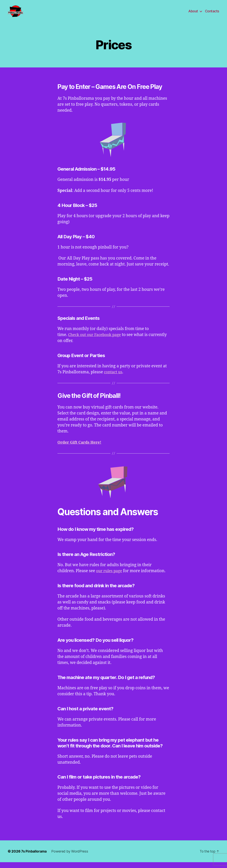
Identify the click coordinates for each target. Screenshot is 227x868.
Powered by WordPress (71, 857)
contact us (114, 378)
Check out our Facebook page (96, 341)
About (193, 14)
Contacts (212, 14)
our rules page (110, 577)
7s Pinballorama (34, 857)
